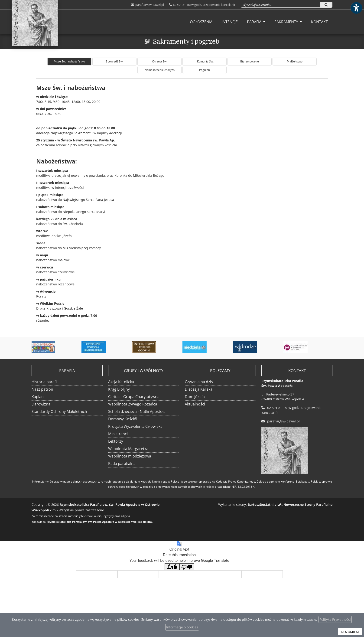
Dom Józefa (195, 397)
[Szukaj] (326, 5)
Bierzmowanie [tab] (250, 61)
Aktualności (195, 404)
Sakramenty (287, 22)
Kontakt (319, 22)
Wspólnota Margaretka (128, 449)
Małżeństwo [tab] (295, 61)
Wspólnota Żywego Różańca (133, 404)
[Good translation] (172, 567)
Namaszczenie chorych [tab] (160, 70)
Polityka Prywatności (335, 619)
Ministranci (118, 434)
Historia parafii (45, 382)
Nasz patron (42, 389)
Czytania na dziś (199, 382)
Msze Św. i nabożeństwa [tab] (70, 61)
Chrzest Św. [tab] (160, 61)
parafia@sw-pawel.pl (149, 5)
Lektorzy (116, 441)
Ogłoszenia (201, 22)
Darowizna (41, 404)
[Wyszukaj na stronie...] (280, 5)
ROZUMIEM (350, 632)
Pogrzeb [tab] (205, 70)
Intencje (230, 22)
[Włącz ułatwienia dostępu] (356, 8)
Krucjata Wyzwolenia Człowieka (135, 426)
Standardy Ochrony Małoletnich (59, 412)
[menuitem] (201, 22)
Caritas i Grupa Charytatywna (134, 397)
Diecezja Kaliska (199, 389)
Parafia (255, 22)
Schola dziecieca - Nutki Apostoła (137, 412)
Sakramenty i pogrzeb (186, 41)
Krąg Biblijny (119, 389)
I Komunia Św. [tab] (205, 61)
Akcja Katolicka (121, 382)
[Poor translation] (187, 567)
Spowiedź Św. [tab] (115, 61)
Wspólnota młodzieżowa (130, 456)
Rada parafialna (122, 464)
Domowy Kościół (123, 419)
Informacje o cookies (182, 627)
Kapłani (38, 397)
